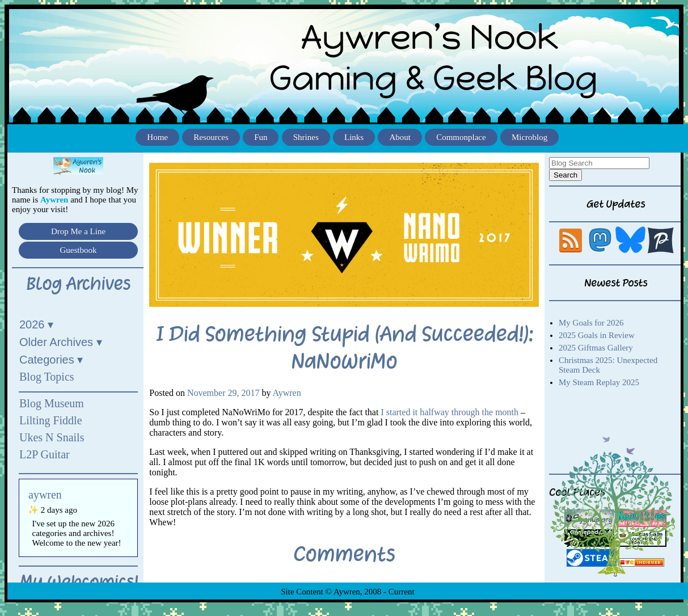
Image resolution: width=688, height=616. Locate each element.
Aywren (287, 393)
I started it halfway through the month (449, 412)
